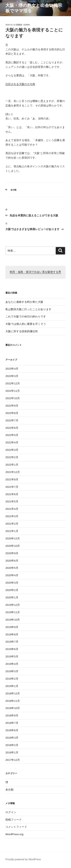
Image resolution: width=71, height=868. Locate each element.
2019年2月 (12, 679)
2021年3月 (12, 516)
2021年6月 (12, 494)
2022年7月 (12, 420)
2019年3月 (12, 671)
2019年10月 (13, 620)
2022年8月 (12, 413)
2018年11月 (13, 701)
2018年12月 (13, 693)
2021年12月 (13, 472)
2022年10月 (13, 398)
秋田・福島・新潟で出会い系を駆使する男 (35, 272)
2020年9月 (12, 553)
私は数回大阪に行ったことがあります (28, 309)
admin (26, 25)
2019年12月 (13, 605)
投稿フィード (14, 820)
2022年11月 (13, 391)
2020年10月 (13, 546)
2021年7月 (12, 487)
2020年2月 (12, 590)
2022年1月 (12, 465)
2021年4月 (12, 509)
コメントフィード (16, 827)
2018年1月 (12, 752)
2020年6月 (12, 561)
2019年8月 (12, 634)
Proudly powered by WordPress (23, 859)
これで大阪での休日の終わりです (26, 316)
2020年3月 (12, 583)
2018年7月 (12, 723)
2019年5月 (12, 656)
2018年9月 (12, 715)
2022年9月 (12, 406)
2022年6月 (12, 428)
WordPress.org (14, 834)
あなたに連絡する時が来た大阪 (24, 302)
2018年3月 (12, 738)
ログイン (11, 812)
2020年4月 (12, 575)
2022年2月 (12, 457)
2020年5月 (12, 568)
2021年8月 (12, 479)
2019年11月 (13, 612)
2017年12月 (13, 760)
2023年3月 (12, 376)
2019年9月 (12, 627)
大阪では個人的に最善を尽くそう (26, 324)
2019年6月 (12, 649)
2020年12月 (13, 538)
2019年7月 (12, 642)
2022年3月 (12, 450)
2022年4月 (12, 442)
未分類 (13, 190)
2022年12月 (13, 383)
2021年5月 (12, 501)
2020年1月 (12, 597)
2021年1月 (12, 531)
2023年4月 (12, 369)
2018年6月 (12, 730)
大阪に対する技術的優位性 (22, 331)
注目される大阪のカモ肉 (20, 84)
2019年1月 (12, 686)
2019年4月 (12, 664)
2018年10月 (13, 708)
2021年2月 (12, 524)
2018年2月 (12, 745)
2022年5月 (12, 435)
